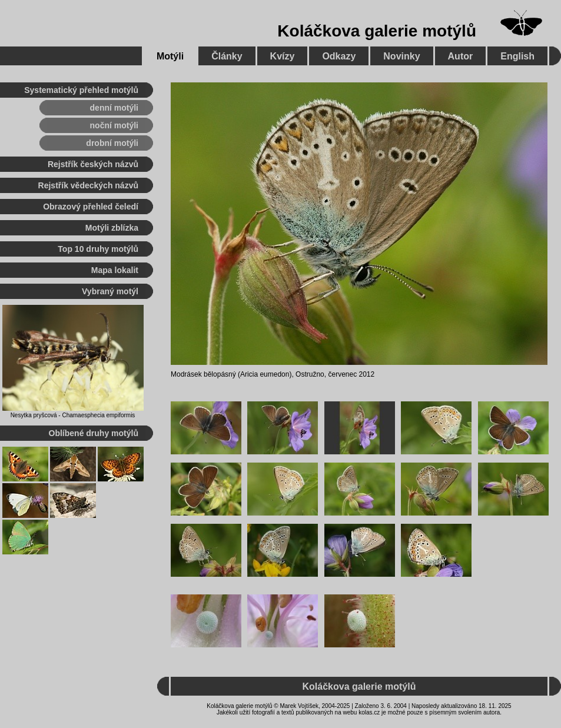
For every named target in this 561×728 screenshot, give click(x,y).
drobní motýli (112, 143)
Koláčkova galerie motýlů (377, 31)
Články (227, 56)
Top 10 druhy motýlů (98, 249)
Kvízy (283, 56)
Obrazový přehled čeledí (91, 207)
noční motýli (114, 125)
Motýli (170, 56)
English (517, 56)
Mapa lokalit (115, 270)
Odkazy (339, 56)
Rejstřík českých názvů (93, 164)
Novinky (401, 56)
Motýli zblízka (112, 228)
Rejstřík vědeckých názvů (88, 185)
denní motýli (114, 108)
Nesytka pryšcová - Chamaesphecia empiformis (73, 415)
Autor (461, 56)
